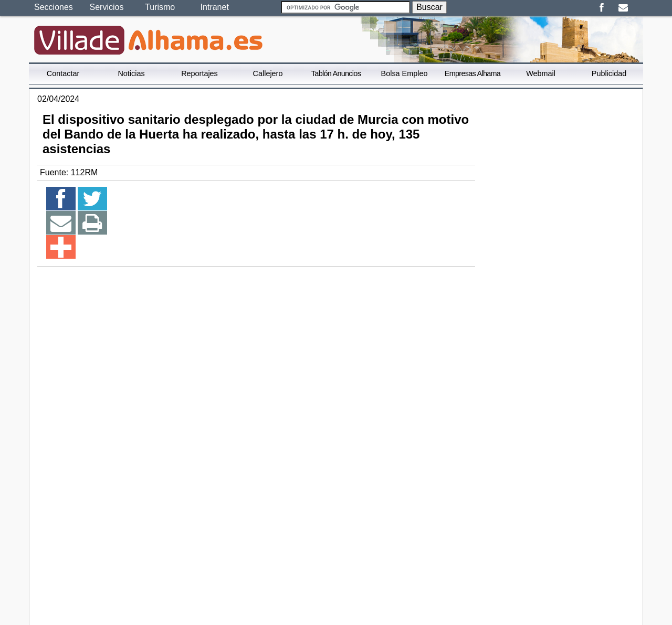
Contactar (63, 73)
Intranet (215, 7)
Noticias (131, 73)
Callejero (268, 73)
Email (623, 8)
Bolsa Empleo (405, 73)
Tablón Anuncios (336, 73)
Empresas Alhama (472, 73)
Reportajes (199, 73)
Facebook (601, 8)
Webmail (541, 73)
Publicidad (609, 73)
